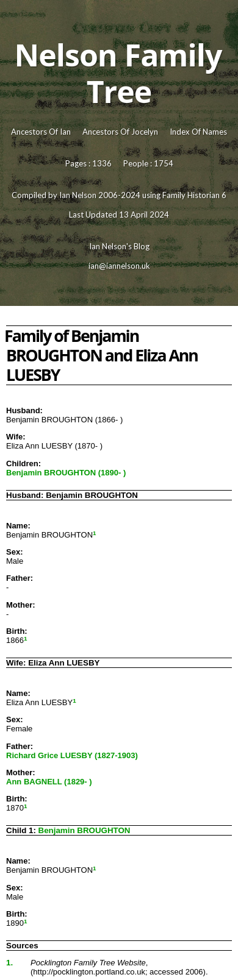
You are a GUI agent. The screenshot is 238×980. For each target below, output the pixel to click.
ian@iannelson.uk (119, 266)
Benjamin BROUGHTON (85, 830)
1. (9, 963)
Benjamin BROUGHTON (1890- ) (66, 473)
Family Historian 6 (194, 195)
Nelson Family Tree (118, 73)
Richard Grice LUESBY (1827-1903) (72, 755)
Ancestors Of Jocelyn (120, 132)
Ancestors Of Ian (41, 132)
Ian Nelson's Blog (119, 246)
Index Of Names (198, 132)
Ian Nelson (78, 195)
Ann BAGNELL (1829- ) (49, 782)
